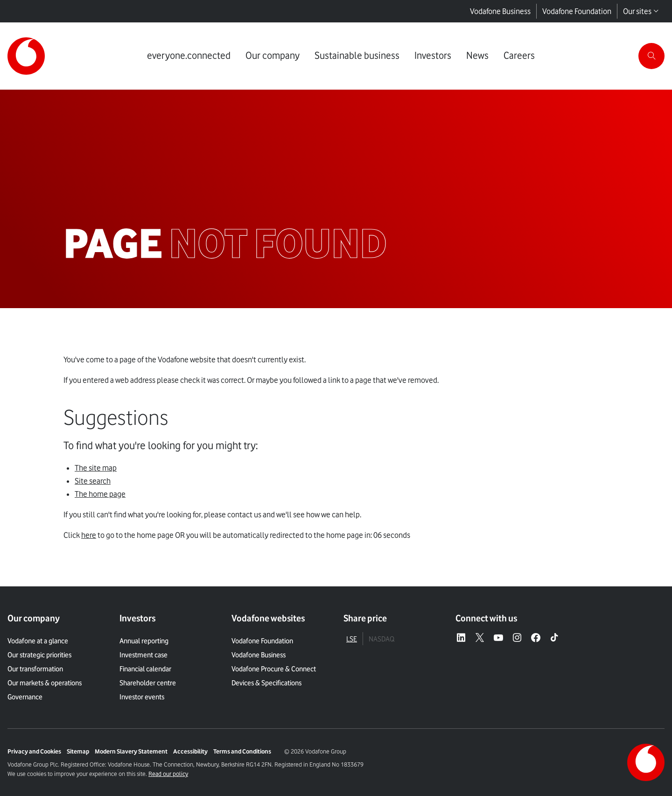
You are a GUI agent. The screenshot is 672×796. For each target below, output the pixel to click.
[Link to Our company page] (273, 56)
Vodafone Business (500, 11)
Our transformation (35, 669)
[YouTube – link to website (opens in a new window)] (498, 638)
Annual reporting (144, 641)
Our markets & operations (45, 683)
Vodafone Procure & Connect (274, 669)
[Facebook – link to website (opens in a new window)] (536, 638)
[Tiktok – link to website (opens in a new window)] (554, 638)
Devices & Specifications (266, 683)
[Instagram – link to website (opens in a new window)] (517, 638)
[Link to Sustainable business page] (357, 56)
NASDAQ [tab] (381, 639)
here (89, 535)
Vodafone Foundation (577, 11)
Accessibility (190, 751)
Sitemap (78, 751)
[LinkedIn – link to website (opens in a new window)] (461, 638)
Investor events (142, 697)
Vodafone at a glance (38, 641)
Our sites (641, 11)
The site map (96, 468)
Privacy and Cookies (34, 751)
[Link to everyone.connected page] (189, 56)
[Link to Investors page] (433, 56)
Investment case (143, 655)
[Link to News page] (477, 56)
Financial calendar (145, 669)
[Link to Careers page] (519, 56)
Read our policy (168, 774)
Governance (25, 697)
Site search (93, 481)
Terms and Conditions (242, 751)
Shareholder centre (148, 683)
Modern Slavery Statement (131, 751)
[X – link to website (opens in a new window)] (480, 638)
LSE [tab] (352, 639)
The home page (100, 494)
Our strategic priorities (39, 655)
